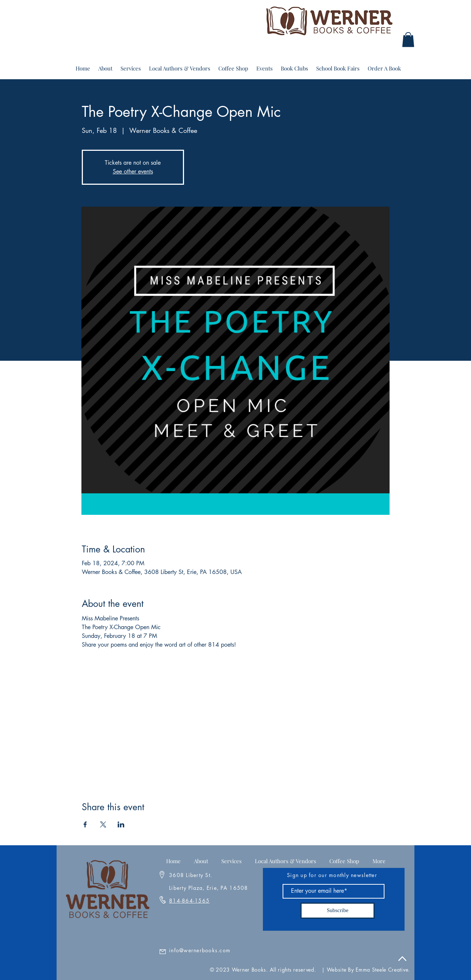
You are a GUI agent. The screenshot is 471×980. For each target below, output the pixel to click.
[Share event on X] (103, 824)
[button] (408, 40)
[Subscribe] (338, 911)
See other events (133, 171)
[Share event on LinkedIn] (121, 824)
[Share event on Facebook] (85, 824)
